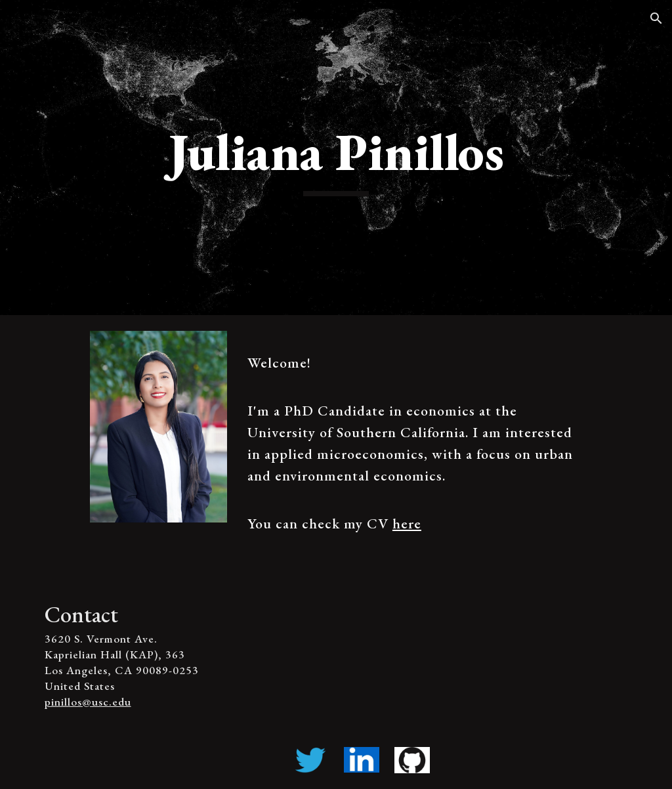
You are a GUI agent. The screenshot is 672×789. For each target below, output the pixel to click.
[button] (656, 18)
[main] (336, 158)
